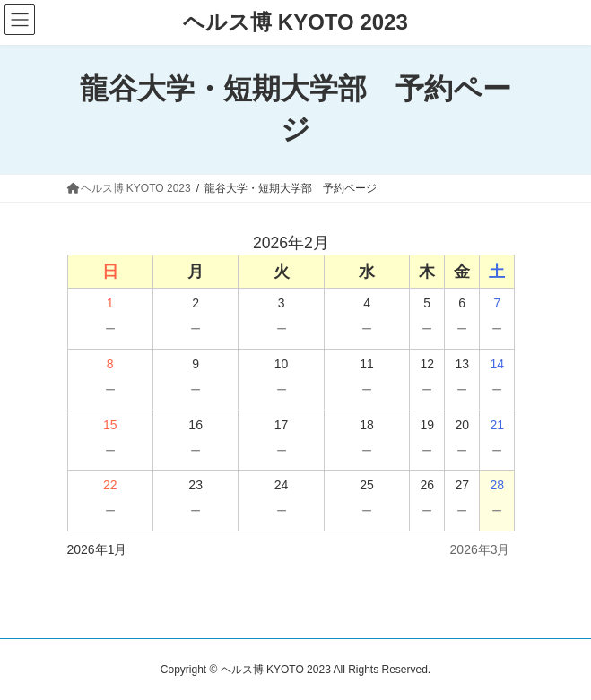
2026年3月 (480, 549)
